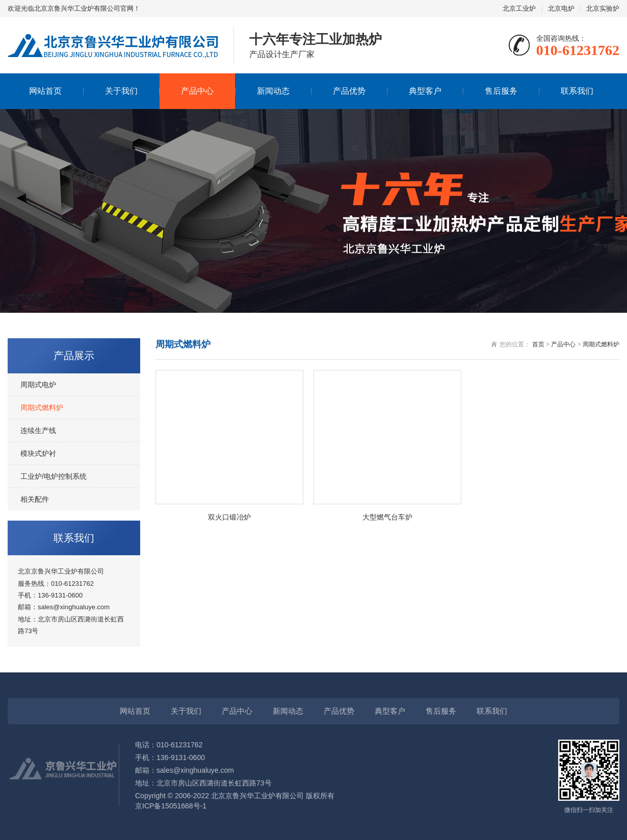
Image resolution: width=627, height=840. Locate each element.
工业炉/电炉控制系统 (54, 476)
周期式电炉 (38, 385)
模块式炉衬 (38, 453)
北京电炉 (561, 8)
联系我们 (577, 91)
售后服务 (501, 91)
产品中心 (197, 91)
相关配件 (35, 499)
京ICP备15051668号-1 (171, 806)
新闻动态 (273, 91)
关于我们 (121, 91)
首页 (538, 344)
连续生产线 (38, 430)
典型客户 (425, 91)
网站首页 (45, 91)
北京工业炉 (519, 8)
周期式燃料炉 (42, 408)
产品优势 (349, 91)
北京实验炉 (603, 8)
